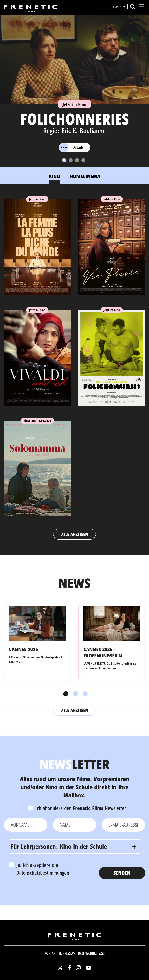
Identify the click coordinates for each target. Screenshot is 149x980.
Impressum (67, 953)
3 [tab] (84, 694)
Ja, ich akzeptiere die (43, 869)
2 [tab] (74, 694)
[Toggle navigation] (142, 7)
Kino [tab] (55, 176)
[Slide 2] (71, 160)
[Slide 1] (64, 160)
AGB (102, 953)
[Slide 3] (77, 160)
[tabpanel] (75, 366)
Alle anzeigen (74, 534)
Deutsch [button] (117, 7)
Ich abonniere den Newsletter (81, 808)
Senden (122, 873)
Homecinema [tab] (85, 176)
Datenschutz (87, 953)
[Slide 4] (83, 160)
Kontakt (51, 953)
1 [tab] (65, 694)
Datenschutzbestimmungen (43, 873)
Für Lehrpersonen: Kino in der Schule (59, 846)
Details (71, 147)
